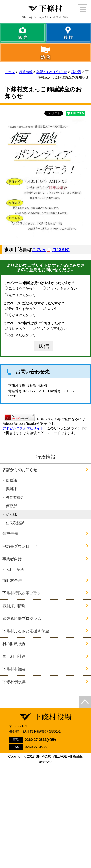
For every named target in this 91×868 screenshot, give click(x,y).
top (85, 702)
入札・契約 (15, 570)
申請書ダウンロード (20, 546)
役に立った (17, 329)
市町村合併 (12, 580)
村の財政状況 (14, 644)
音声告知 (10, 534)
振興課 (11, 489)
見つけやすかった (22, 288)
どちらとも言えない (62, 288)
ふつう (52, 309)
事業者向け (12, 559)
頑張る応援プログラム (22, 618)
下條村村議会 (14, 669)
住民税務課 (15, 523)
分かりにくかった (22, 315)
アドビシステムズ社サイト (23, 428)
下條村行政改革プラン (22, 593)
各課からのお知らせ (52, 72)
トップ (10, 72)
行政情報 (26, 72)
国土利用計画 (14, 656)
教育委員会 (15, 497)
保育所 (11, 506)
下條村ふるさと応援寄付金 (26, 631)
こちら (51, 250)
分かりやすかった (22, 309)
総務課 (11, 480)
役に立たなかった (22, 335)
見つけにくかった (22, 295)
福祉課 (76, 72)
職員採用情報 (14, 606)
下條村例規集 (14, 682)
